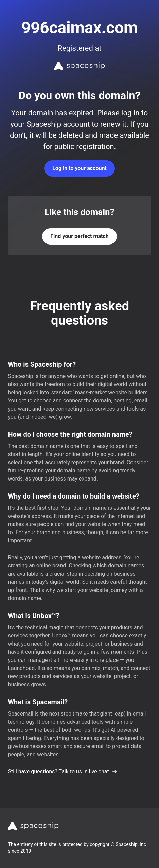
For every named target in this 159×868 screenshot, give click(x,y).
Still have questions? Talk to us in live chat (62, 771)
